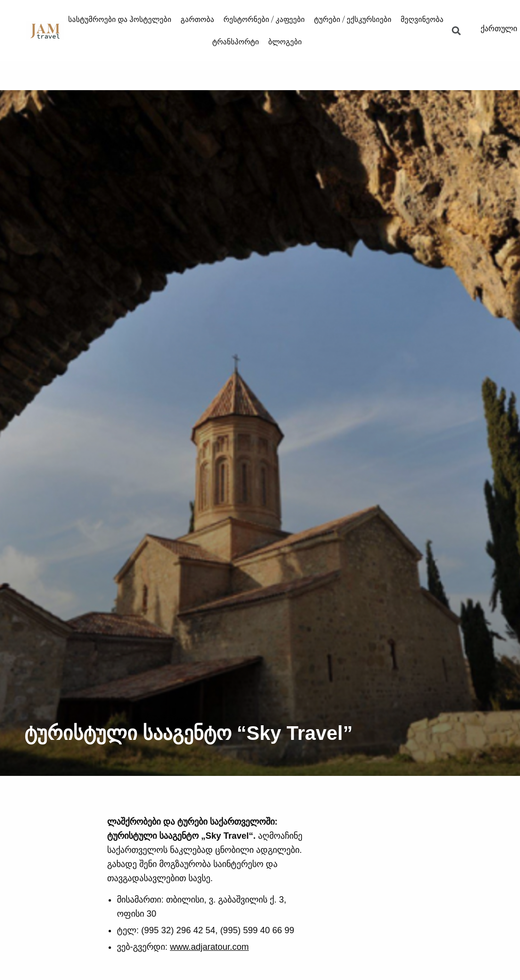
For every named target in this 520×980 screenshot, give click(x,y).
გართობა (197, 19)
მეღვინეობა (422, 19)
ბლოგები (285, 42)
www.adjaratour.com (209, 947)
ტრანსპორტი (236, 42)
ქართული (499, 28)
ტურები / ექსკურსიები (353, 19)
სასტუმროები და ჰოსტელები (120, 19)
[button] (456, 30)
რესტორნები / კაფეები (264, 19)
